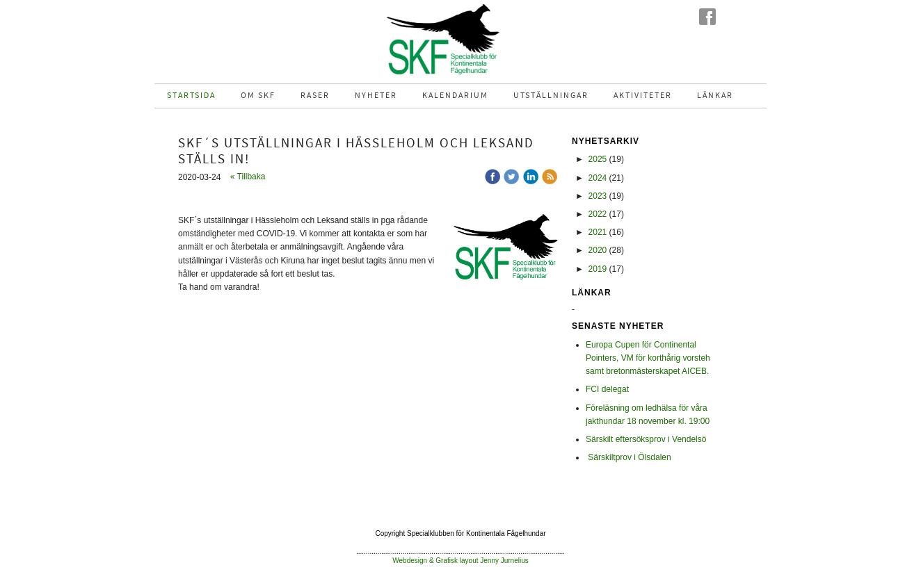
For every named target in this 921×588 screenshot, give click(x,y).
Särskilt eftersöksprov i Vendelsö (646, 439)
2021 (598, 232)
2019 (598, 269)
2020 (598, 250)
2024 (598, 178)
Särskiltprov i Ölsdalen (628, 457)
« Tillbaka (248, 177)
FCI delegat (607, 389)
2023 (598, 196)
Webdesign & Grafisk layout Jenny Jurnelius (460, 561)
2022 (598, 214)
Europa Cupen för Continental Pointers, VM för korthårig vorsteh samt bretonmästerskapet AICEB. (648, 358)
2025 (598, 159)
